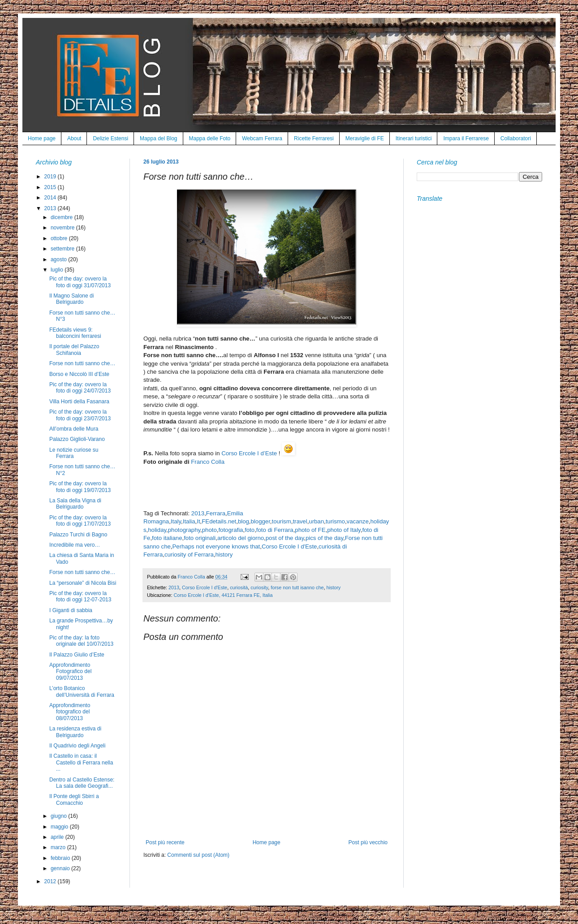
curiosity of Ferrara (189, 555)
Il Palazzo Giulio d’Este (77, 655)
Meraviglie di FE (365, 138)
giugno (59, 816)
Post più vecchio (368, 842)
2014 (51, 198)
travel (300, 521)
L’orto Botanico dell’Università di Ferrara (82, 691)
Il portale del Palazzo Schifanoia (74, 350)
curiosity (259, 587)
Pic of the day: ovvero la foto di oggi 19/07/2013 (80, 487)
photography (184, 530)
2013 (198, 513)
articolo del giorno (241, 538)
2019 (51, 177)
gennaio (61, 868)
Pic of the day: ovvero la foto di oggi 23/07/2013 (80, 415)
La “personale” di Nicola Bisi (83, 583)
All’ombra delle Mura (74, 429)
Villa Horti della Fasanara (79, 402)
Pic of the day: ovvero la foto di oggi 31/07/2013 (80, 282)
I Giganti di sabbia (71, 610)
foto (250, 530)
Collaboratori (516, 138)
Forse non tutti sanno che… (82, 363)
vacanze (358, 521)
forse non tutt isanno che (297, 587)
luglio (58, 270)
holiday (157, 530)
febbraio (61, 858)
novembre (63, 228)
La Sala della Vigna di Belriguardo (75, 504)
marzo (59, 847)
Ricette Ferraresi (314, 138)
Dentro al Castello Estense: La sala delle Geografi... (82, 783)
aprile (58, 837)
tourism (281, 521)
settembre (63, 249)
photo (209, 530)
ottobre (60, 238)
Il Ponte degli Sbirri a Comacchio (74, 799)
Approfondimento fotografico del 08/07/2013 (70, 712)
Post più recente (165, 842)
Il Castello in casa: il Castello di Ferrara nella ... (81, 762)
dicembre (63, 217)
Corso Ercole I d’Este (249, 453)
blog (244, 521)
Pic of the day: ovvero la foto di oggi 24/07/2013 (80, 388)
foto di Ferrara (275, 530)
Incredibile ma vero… (75, 545)
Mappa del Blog (158, 138)
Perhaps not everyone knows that (216, 546)
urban (316, 521)
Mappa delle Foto (210, 138)
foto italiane (167, 538)
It (198, 521)
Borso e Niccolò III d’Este (79, 374)
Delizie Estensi (110, 138)
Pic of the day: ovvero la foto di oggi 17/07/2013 (80, 521)
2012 (51, 881)
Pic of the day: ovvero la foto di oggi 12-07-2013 (80, 596)
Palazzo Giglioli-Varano (77, 439)
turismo (335, 521)
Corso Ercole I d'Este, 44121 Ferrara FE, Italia (223, 595)
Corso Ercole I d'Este (289, 546)
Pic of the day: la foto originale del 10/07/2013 (81, 641)
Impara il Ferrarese (466, 138)
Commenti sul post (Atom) (198, 855)
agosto (59, 259)
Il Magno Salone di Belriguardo (71, 299)
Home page (42, 138)
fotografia (231, 530)
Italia (189, 521)
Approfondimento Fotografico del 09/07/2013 (70, 671)
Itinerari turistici (414, 138)
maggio (60, 827)
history (224, 555)
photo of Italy (344, 530)
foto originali (200, 538)
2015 (51, 187)
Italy (176, 521)
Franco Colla (208, 462)
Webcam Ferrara (262, 138)
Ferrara (216, 513)
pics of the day (324, 538)
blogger (261, 521)
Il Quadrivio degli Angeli (77, 746)
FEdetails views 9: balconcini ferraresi (75, 333)
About (74, 138)
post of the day (285, 538)
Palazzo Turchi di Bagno (78, 535)
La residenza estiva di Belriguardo (75, 732)
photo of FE (310, 530)
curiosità (239, 587)
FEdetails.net (219, 521)
